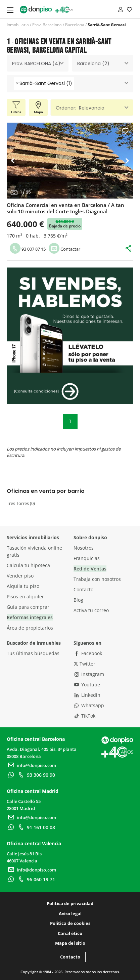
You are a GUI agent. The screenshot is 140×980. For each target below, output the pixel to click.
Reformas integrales (30, 617)
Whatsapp (89, 705)
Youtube (87, 685)
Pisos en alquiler (25, 596)
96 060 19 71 (36, 879)
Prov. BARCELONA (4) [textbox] (36, 63)
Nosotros (84, 548)
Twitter (84, 664)
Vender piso (20, 576)
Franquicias (87, 558)
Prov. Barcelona (47, 25)
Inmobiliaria (18, 25)
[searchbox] (78, 83)
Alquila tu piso (23, 586)
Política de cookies (70, 923)
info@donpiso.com (31, 765)
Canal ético (70, 933)
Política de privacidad (70, 903)
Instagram (89, 674)
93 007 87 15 (28, 249)
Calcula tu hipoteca (28, 565)
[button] (15, 161)
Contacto (83, 589)
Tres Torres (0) (21, 503)
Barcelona (75, 25)
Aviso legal (70, 913)
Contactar (64, 249)
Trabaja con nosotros (97, 579)
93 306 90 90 (36, 775)
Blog (78, 600)
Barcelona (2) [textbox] (93, 63)
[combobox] (38, 63)
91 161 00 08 (36, 827)
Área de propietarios (30, 628)
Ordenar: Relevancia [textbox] (80, 108)
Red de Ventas (90, 569)
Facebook (88, 653)
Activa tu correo (91, 610)
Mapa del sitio (70, 943)
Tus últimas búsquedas (33, 653)
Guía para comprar (28, 607)
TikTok (85, 716)
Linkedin (87, 695)
